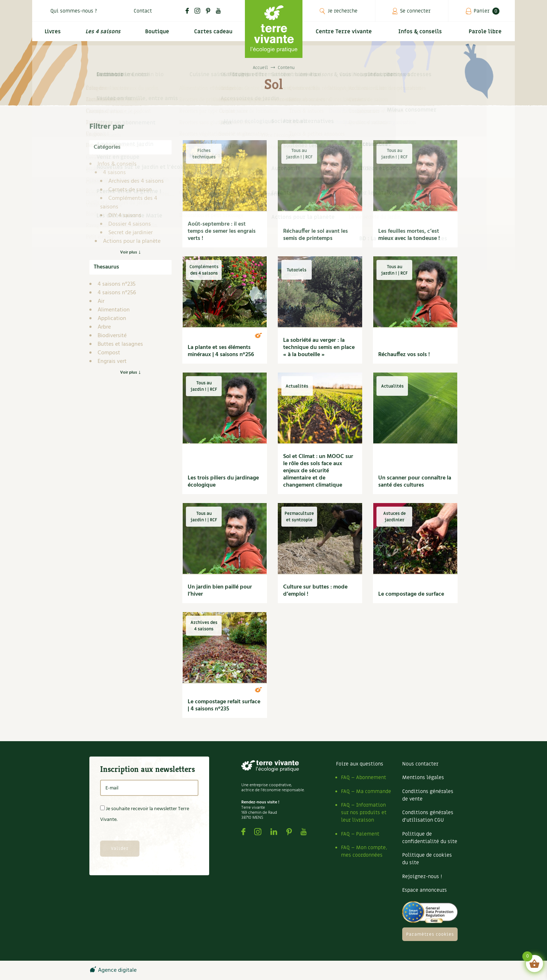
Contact (143, 11)
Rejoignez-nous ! (422, 876)
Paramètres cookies (430, 934)
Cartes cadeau (213, 35)
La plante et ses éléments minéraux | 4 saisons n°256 (221, 351)
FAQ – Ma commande (366, 791)
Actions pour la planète (132, 241)
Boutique (156, 35)
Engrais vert (112, 361)
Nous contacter (420, 764)
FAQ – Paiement (360, 834)
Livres (51, 35)
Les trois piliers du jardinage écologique (223, 482)
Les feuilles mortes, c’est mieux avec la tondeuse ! (409, 235)
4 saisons (114, 173)
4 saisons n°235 (117, 284)
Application (112, 319)
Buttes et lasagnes (120, 344)
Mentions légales (423, 777)
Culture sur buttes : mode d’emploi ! (315, 591)
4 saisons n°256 (117, 293)
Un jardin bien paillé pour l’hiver (220, 591)
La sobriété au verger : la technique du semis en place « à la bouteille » (319, 348)
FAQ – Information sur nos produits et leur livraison (364, 812)
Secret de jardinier (130, 233)
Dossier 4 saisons (130, 224)
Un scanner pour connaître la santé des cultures (415, 482)
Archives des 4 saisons (136, 181)
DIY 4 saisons (125, 216)
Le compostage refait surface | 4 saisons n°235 (224, 705)
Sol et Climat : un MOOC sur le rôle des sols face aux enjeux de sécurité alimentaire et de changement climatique (318, 471)
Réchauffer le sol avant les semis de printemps (316, 235)
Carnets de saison (130, 190)
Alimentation (114, 310)
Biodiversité (112, 336)
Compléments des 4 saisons (129, 203)
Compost (109, 353)
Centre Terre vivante (345, 35)
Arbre (104, 327)
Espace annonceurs (425, 890)
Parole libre (486, 35)
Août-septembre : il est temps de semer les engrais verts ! (222, 231)
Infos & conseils (423, 35)
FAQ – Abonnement (364, 777)
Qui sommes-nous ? (74, 11)
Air (101, 301)
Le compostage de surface (411, 594)
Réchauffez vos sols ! (404, 355)
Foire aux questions (360, 764)
